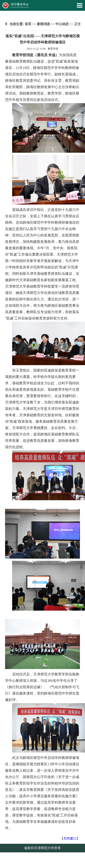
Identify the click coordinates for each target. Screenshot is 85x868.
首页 (28, 24)
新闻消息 (43, 24)
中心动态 (62, 24)
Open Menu (79, 5)
